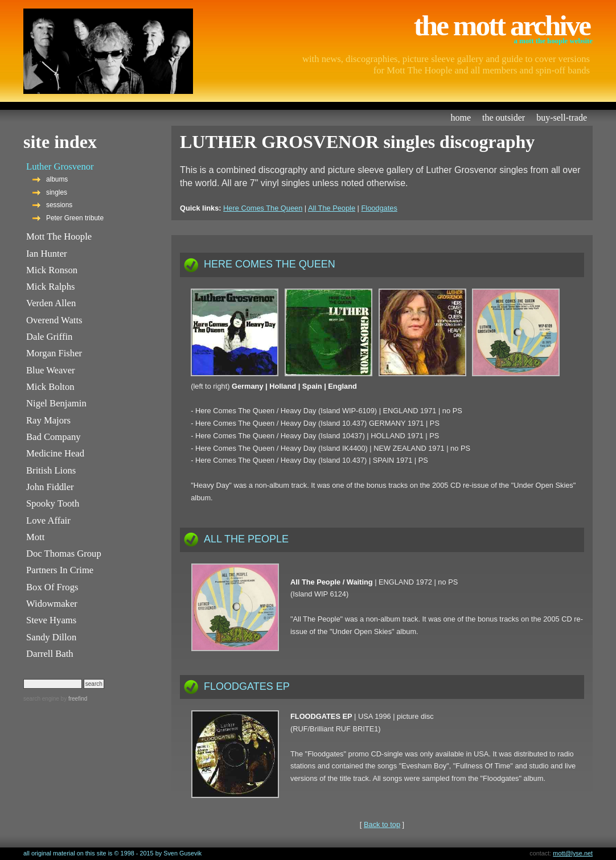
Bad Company (54, 437)
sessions (59, 205)
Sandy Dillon (51, 637)
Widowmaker (52, 604)
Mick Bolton (50, 387)
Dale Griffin (49, 337)
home (461, 118)
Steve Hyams (51, 620)
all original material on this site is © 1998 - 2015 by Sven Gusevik (112, 853)
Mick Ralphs (50, 287)
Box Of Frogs (52, 587)
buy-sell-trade (562, 118)
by (73, 699)
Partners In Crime (60, 570)
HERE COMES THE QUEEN (270, 264)
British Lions (51, 470)
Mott (35, 537)
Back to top (382, 824)
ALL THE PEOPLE (246, 539)
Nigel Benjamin (56, 403)
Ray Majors (48, 420)
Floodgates (379, 208)
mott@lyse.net (573, 853)
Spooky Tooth (53, 503)
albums (57, 179)
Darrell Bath (50, 654)
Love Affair (48, 520)
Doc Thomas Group (64, 554)
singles (57, 192)
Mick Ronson (52, 270)
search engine (41, 699)
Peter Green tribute (75, 218)
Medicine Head (55, 453)
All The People (332, 208)
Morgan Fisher (54, 353)
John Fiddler (50, 487)
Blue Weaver (51, 370)
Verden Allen (51, 303)
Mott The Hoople (59, 236)
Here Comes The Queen (263, 208)
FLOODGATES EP (247, 686)
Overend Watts (54, 320)
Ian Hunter (47, 254)
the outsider (504, 118)
